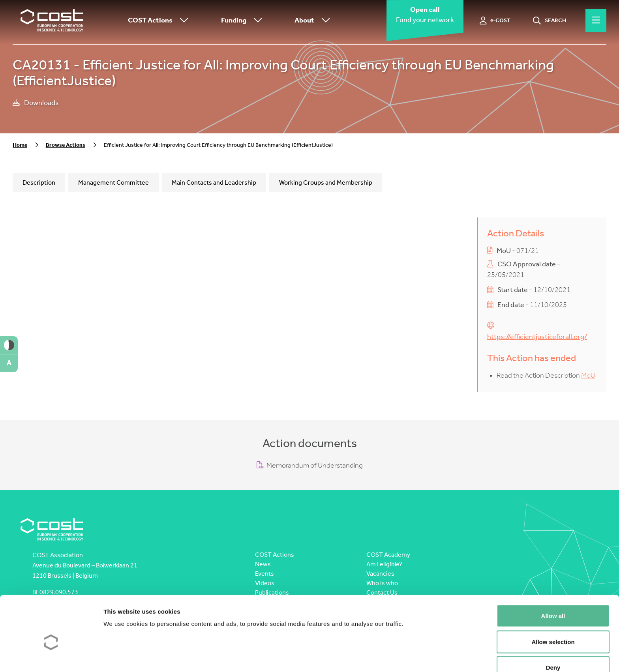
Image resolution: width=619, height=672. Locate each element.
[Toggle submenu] (182, 21)
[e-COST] (495, 21)
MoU (588, 375)
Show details (414, 656)
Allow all (553, 575)
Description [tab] (39, 183)
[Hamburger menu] (596, 21)
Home (20, 145)
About (314, 21)
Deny (553, 626)
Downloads (36, 103)
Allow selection (553, 601)
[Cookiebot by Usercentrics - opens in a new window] (51, 657)
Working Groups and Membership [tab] (326, 183)
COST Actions (160, 21)
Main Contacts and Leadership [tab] (214, 183)
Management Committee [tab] (113, 183)
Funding (244, 21)
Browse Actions (66, 145)
